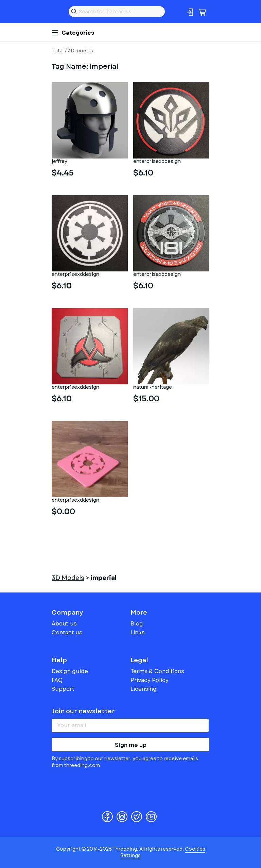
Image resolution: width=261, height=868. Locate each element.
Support (63, 689)
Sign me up (131, 745)
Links (138, 632)
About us (64, 624)
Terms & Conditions (157, 671)
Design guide (70, 671)
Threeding (57, 12)
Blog (137, 624)
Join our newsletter (83, 711)
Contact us (67, 632)
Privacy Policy (150, 680)
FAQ (57, 680)
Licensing (144, 689)
